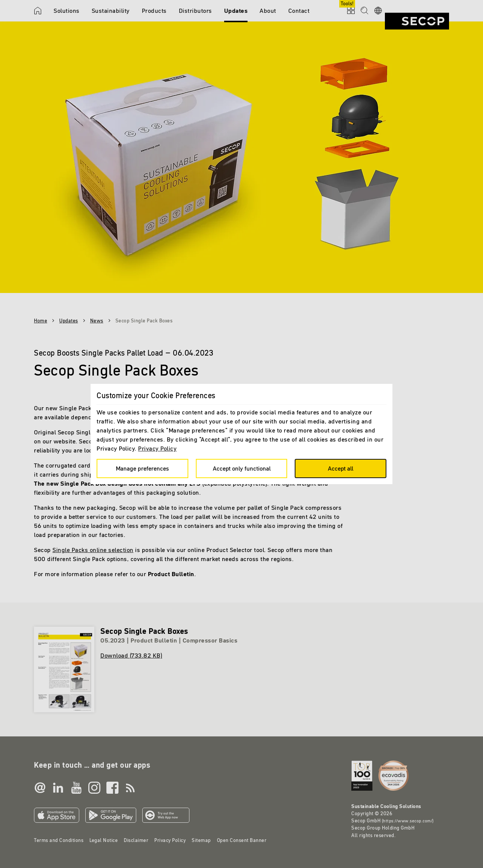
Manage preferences (142, 468)
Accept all (341, 468)
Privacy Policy (157, 448)
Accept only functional (242, 468)
